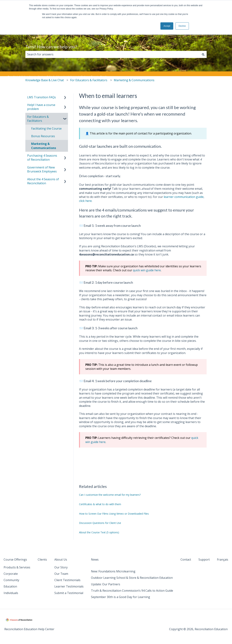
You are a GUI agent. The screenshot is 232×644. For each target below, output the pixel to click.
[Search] (203, 54)
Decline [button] (182, 26)
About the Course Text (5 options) (99, 532)
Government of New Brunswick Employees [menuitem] (42, 169)
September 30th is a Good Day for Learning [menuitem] (121, 597)
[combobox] (113, 54)
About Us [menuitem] (61, 560)
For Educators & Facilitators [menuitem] (38, 119)
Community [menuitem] (11, 580)
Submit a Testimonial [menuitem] (69, 593)
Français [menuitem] (223, 560)
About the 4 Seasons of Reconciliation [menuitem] (43, 181)
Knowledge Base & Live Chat (45, 80)
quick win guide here (147, 270)
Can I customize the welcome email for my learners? (110, 495)
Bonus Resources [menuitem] (43, 136)
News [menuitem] (95, 560)
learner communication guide (184, 197)
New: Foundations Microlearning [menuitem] (113, 571)
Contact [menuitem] (186, 560)
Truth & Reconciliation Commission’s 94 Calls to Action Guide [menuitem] (132, 591)
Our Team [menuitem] (61, 574)
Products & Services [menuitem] (17, 567)
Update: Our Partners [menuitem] (106, 584)
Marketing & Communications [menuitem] (44, 146)
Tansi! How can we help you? (51, 47)
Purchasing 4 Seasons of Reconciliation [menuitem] (42, 158)
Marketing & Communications (134, 80)
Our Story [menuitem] (61, 567)
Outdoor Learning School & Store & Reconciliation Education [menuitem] (132, 578)
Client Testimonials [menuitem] (67, 580)
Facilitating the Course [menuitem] (46, 128)
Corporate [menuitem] (11, 574)
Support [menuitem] (204, 560)
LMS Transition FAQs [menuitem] (42, 97)
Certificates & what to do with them (100, 504)
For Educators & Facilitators (89, 80)
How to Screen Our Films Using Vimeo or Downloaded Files (114, 514)
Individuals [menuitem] (11, 593)
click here (85, 201)
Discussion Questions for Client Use (100, 523)
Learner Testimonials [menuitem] (69, 586)
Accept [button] (167, 26)
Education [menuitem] (10, 586)
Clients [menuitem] (42, 560)
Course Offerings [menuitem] (15, 560)
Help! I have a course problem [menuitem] (41, 107)
